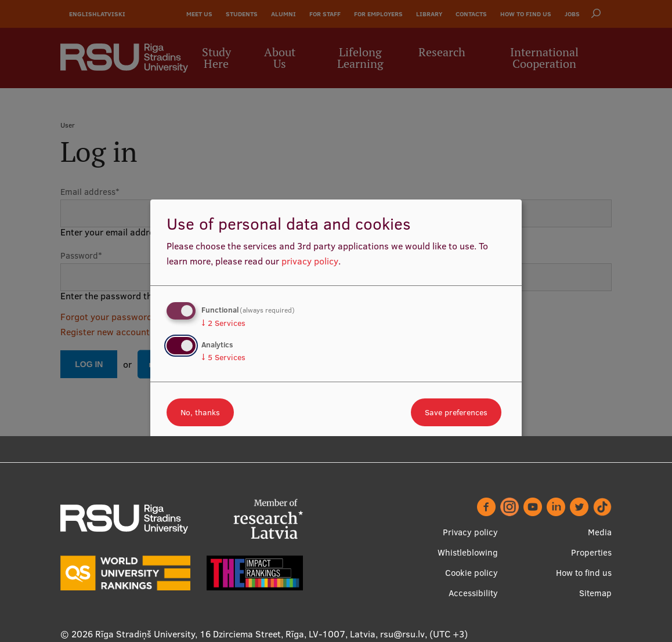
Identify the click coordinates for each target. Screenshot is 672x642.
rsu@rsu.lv (402, 634)
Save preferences (456, 412)
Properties (591, 552)
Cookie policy (472, 573)
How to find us (584, 573)
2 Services (223, 323)
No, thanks (200, 412)
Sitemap (595, 593)
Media (600, 532)
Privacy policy (470, 532)
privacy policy (310, 261)
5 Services (223, 357)
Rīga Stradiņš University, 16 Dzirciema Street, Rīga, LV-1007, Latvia (235, 634)
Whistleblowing (468, 552)
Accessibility (473, 593)
